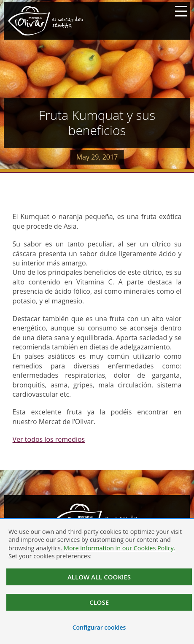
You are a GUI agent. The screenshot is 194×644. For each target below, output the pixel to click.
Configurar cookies (99, 627)
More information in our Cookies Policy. (119, 548)
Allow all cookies (99, 577)
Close (99, 602)
